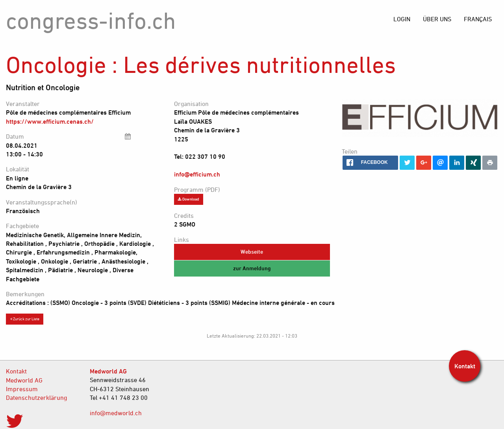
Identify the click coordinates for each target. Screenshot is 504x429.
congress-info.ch (91, 20)
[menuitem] (478, 19)
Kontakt (16, 371)
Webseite (252, 252)
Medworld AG (24, 380)
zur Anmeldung (252, 268)
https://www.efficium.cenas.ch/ (50, 121)
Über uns (437, 19)
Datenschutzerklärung (36, 397)
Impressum (22, 389)
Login (402, 19)
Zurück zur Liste (25, 319)
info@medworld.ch (116, 413)
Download (188, 199)
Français (478, 19)
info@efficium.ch (197, 174)
